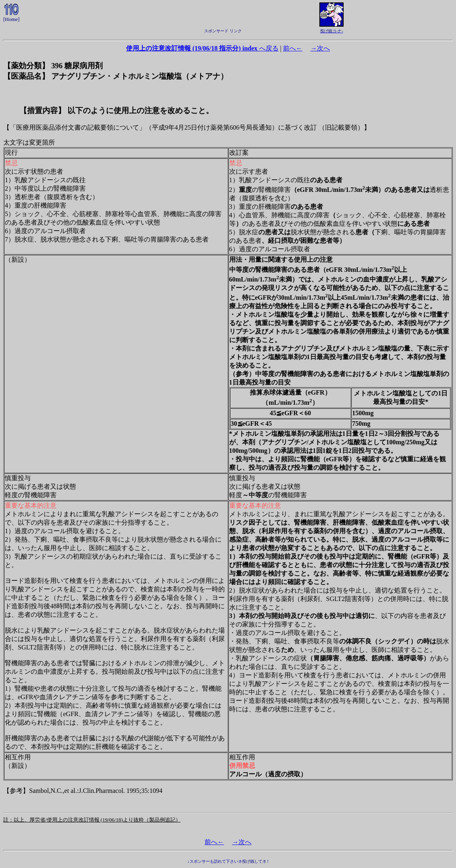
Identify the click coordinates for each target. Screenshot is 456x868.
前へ (293, 48)
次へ (320, 48)
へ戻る (202, 48)
